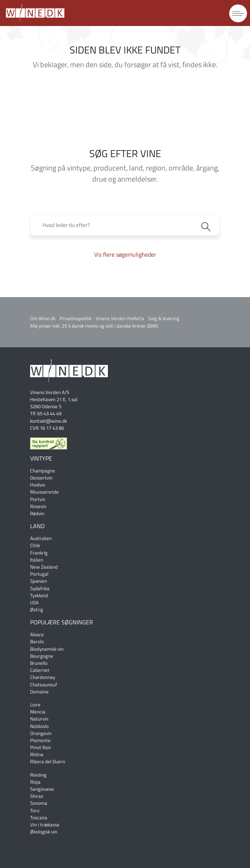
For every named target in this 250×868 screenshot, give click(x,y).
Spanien (39, 581)
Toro (35, 810)
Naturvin (39, 719)
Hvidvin (38, 485)
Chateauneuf (44, 685)
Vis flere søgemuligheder (125, 254)
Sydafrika (40, 588)
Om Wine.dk (43, 318)
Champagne (43, 471)
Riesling (38, 775)
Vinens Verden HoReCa (120, 318)
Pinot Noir (41, 747)
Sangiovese (42, 789)
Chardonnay (43, 677)
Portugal (39, 574)
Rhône (37, 754)
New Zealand (44, 567)
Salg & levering (164, 318)
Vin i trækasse (45, 825)
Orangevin (41, 733)
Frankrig (39, 553)
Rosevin (38, 506)
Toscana (39, 817)
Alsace (37, 634)
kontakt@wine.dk (49, 421)
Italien (37, 560)
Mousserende (44, 492)
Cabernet (40, 670)
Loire (35, 705)
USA (34, 602)
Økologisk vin (44, 832)
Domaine (39, 692)
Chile (35, 545)
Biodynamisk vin (47, 649)
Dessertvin (41, 478)
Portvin (38, 499)
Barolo (37, 641)
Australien (41, 538)
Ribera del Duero (48, 761)
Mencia (38, 712)
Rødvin (37, 513)
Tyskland (39, 595)
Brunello (39, 663)
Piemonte (40, 740)
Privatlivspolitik (76, 318)
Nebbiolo (39, 726)
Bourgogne (42, 656)
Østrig (37, 609)
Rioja (35, 782)
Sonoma (39, 803)
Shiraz (37, 796)
